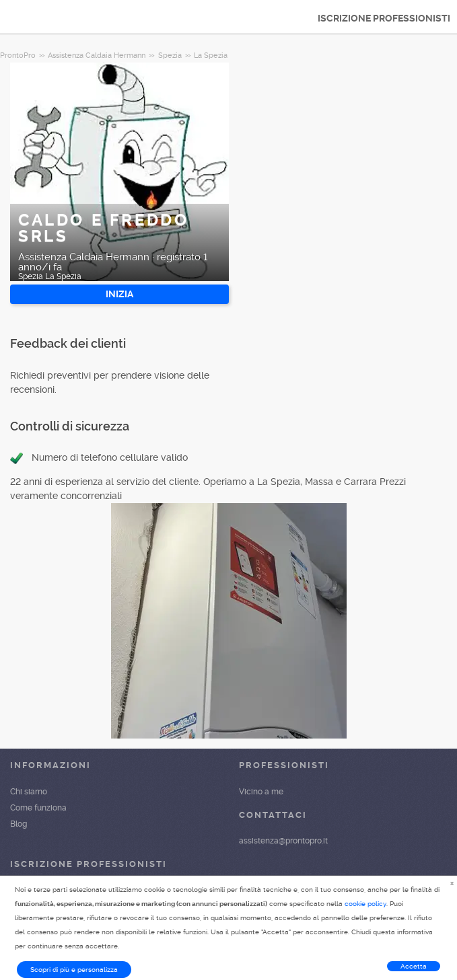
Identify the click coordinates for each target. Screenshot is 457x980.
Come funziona (38, 808)
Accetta (414, 966)
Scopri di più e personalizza (74, 970)
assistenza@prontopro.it (283, 841)
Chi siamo (29, 792)
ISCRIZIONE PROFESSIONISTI (384, 18)
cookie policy (365, 904)
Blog (19, 824)
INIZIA (119, 294)
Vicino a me (261, 792)
